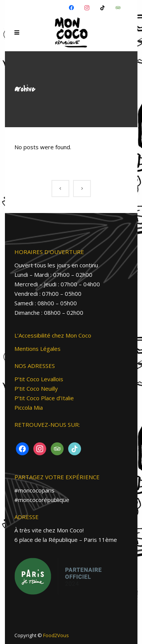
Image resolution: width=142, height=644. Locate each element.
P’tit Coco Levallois (39, 379)
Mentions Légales (37, 349)
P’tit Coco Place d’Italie (44, 398)
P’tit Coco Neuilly (36, 388)
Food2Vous (56, 635)
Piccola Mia (29, 407)
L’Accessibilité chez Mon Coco (53, 335)
